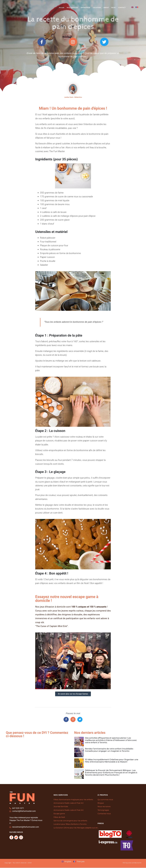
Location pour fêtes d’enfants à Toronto (70, 824)
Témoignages (103, 810)
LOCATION (97, 7)
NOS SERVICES (72, 7)
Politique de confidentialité (132, 863)
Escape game (59, 814)
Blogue (101, 803)
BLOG (113, 7)
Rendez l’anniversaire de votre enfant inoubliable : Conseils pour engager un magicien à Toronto (109, 750)
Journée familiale (61, 807)
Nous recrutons (104, 807)
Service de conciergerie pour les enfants (70, 821)
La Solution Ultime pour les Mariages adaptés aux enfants (76, 828)
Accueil (61, 7)
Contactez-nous (104, 814)
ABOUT (106, 7)
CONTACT (122, 7)
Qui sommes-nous (105, 800)
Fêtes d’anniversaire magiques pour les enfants (73, 800)
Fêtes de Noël (59, 817)
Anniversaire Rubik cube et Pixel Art (69, 803)
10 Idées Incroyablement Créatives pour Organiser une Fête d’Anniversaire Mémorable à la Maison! (112, 761)
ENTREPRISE (85, 7)
